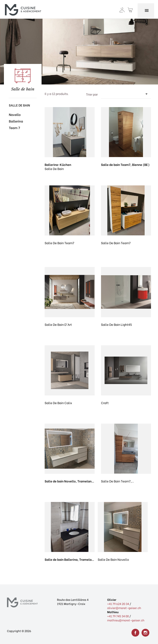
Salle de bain (19, 105)
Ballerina (16, 121)
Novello (15, 114)
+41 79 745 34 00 (118, 616)
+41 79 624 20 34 (118, 604)
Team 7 (14, 128)
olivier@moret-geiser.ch (124, 608)
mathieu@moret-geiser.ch (126, 620)
